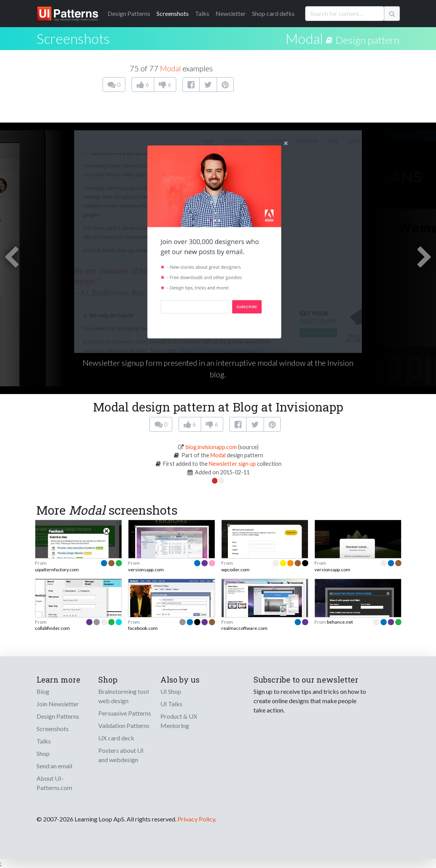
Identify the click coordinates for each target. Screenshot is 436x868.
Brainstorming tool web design (123, 696)
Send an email (54, 766)
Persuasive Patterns (125, 713)
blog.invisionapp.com (211, 447)
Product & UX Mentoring (179, 721)
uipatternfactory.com (57, 570)
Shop (43, 753)
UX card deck (116, 738)
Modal (304, 38)
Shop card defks (273, 13)
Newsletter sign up (232, 464)
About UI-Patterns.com (54, 783)
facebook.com (143, 628)
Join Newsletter (58, 704)
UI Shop (171, 691)
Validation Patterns (124, 725)
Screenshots (173, 13)
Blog (43, 691)
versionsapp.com (146, 570)
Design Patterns (58, 716)
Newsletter (231, 13)
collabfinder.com (52, 628)
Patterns (129, 13)
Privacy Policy (196, 819)
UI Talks (171, 704)
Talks (202, 13)
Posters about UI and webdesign (121, 755)
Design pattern (367, 40)
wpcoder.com (235, 570)
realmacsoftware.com (244, 628)
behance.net (340, 622)
